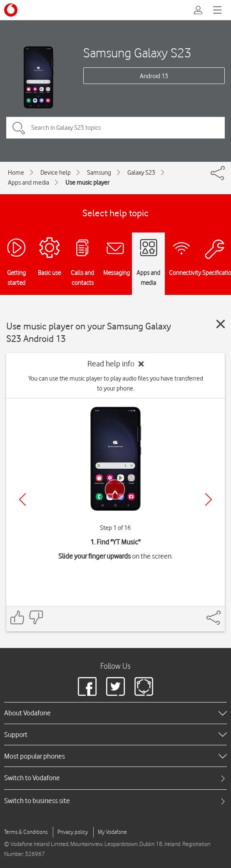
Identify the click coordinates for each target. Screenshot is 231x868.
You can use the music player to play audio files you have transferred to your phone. (116, 383)
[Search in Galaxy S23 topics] (115, 128)
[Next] (209, 500)
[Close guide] (221, 324)
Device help (56, 173)
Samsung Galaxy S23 (137, 53)
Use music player (87, 183)
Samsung (99, 173)
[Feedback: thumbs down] (36, 617)
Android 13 (154, 76)
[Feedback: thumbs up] (17, 617)
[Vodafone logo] (11, 10)
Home (16, 173)
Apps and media (29, 183)
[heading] (115, 713)
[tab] (115, 778)
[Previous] (22, 500)
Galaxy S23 (141, 173)
